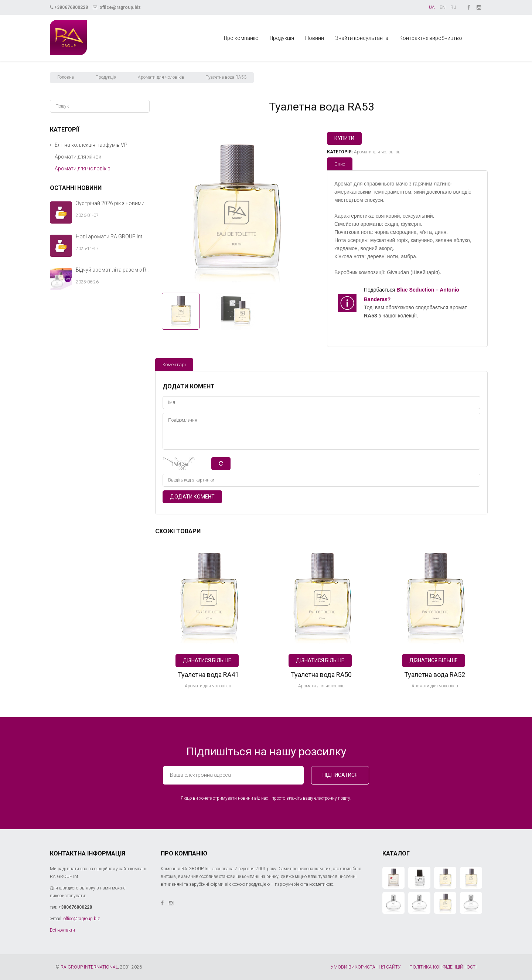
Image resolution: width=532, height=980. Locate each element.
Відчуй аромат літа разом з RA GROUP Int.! (113, 270)
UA (432, 7)
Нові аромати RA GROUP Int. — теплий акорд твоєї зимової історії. (113, 237)
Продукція (282, 38)
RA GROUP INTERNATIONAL (89, 967)
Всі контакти (62, 930)
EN (443, 7)
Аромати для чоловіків (161, 77)
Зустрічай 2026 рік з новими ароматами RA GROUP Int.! (113, 203)
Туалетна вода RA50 (321, 675)
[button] (51, 145)
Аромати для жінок (78, 157)
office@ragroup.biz (117, 7)
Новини (315, 38)
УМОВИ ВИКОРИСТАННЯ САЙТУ (366, 967)
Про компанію (241, 38)
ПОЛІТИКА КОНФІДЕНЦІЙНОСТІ (443, 967)
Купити (344, 138)
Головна (66, 77)
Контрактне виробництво (431, 38)
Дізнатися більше (207, 660)
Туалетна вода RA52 (435, 675)
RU (453, 7)
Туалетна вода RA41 (208, 675)
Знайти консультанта (362, 38)
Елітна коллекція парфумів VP (91, 145)
